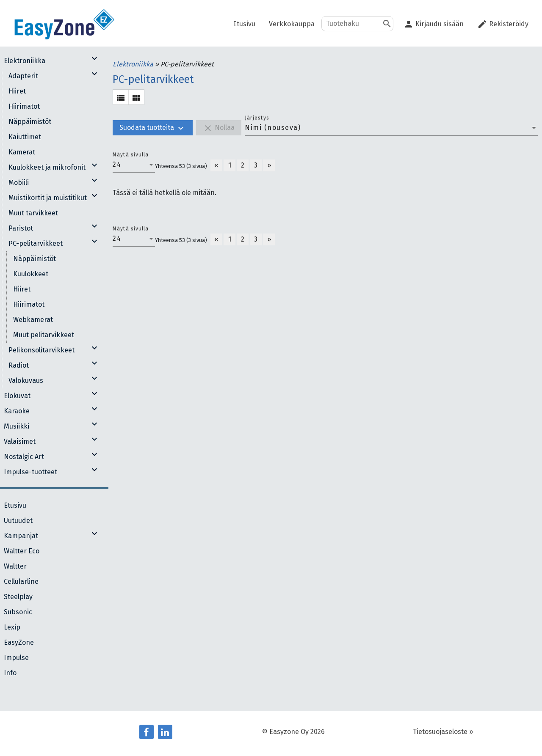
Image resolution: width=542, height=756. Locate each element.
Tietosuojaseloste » (443, 732)
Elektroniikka (134, 64)
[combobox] (391, 128)
